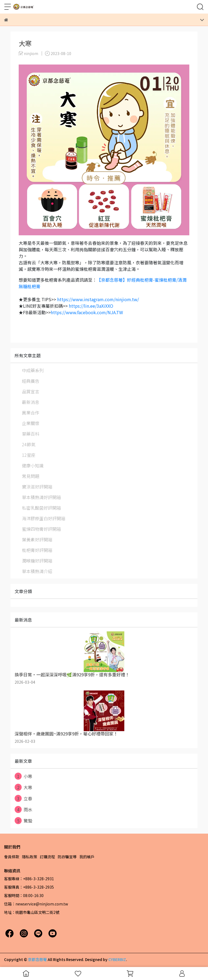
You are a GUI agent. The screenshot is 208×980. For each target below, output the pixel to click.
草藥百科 (31, 434)
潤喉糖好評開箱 (37, 561)
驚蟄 (23, 821)
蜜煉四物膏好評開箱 (41, 529)
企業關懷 (31, 423)
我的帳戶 (87, 857)
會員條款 (12, 857)
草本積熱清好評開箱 (41, 497)
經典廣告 (31, 381)
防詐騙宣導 (67, 857)
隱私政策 (30, 857)
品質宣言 (31, 391)
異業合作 (31, 413)
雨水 (23, 809)
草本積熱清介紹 (37, 571)
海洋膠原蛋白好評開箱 (44, 518)
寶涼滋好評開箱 (37, 487)
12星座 (29, 455)
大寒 (23, 787)
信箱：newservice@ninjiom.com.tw (36, 904)
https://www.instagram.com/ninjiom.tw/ (98, 299)
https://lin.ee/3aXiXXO (91, 306)
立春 (23, 798)
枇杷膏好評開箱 (37, 550)
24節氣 (29, 444)
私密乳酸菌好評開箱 (41, 508)
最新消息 (31, 402)
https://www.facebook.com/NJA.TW (87, 312)
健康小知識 (33, 465)
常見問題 (31, 476)
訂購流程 (47, 857)
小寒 (23, 776)
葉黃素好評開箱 (37, 539)
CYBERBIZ (117, 959)
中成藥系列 (33, 370)
